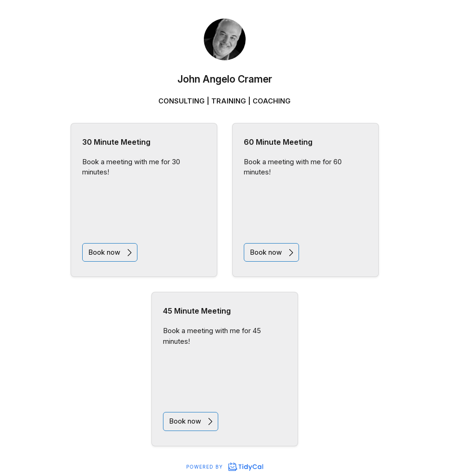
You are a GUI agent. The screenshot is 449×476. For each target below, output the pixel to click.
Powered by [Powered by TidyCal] (224, 467)
